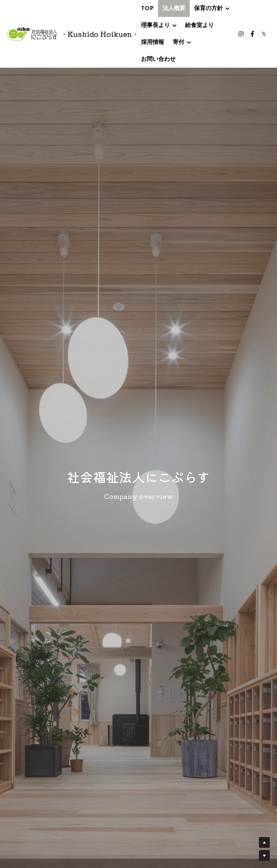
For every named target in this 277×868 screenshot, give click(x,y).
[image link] (32, 33)
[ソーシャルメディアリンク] (241, 34)
